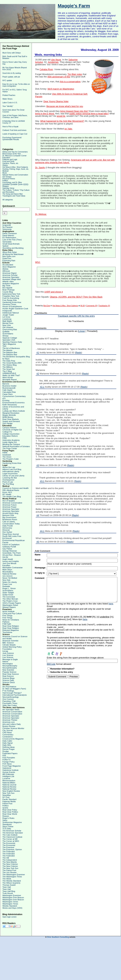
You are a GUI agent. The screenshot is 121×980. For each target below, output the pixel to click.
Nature (5, 662)
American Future (9, 505)
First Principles (9, 758)
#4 (38, 515)
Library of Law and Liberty (13, 476)
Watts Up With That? (11, 375)
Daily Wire (7, 745)
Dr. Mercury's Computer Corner (15, 156)
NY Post (6, 797)
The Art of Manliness (11, 348)
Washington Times (10, 902)
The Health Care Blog (12, 497)
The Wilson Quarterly (11, 883)
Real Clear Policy (10, 810)
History (5, 165)
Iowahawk (7, 455)
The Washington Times (12, 877)
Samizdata (7, 242)
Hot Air (5, 557)
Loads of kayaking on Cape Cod (15, 134)
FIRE (5, 438)
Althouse (6, 271)
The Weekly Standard (12, 881)
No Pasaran (7, 227)
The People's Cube (11, 459)
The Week (7, 879)
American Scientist (10, 641)
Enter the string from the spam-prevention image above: (75, 658)
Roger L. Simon (9, 588)
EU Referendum (9, 238)
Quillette (6, 332)
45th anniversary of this (59, 77)
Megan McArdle (9, 415)
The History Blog (9, 365)
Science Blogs (9, 678)
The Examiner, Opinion (12, 849)
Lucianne (6, 778)
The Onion (7, 457)
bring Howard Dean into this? (74, 111)
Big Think (6, 286)
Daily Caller (7, 741)
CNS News (7, 733)
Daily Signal (7, 743)
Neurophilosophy (10, 668)
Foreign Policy (9, 762)
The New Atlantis (10, 862)
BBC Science (8, 643)
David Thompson (10, 233)
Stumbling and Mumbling (13, 248)
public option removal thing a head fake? (89, 114)
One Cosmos (8, 699)
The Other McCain (10, 599)
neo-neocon (7, 576)
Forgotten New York (11, 296)
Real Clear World (10, 814)
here (111, 604)
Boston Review (9, 726)
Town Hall (7, 887)
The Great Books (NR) (12, 363)
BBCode (51, 664)
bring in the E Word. (45, 114)
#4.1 (42, 531)
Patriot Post (7, 804)
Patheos (6, 622)
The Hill (6, 858)
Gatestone (7, 768)
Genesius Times (9, 304)
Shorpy (5, 336)
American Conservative (12, 503)
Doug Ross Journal (11, 534)
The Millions (8, 367)
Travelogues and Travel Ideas (14, 196)
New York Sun (8, 793)
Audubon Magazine (11, 284)
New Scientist (8, 670)
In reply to (40, 573)
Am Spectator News (11, 710)
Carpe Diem (8, 394)
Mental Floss (8, 323)
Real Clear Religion (11, 626)
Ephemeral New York (11, 294)
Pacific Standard (9, 799)
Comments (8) (92, 306)
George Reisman (10, 551)
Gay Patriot (7, 549)
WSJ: (38, 262)
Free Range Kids (10, 300)
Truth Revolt (8, 893)
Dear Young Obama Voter (56, 101)
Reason (6, 816)
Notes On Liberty (10, 582)
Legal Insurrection (10, 474)
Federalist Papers (10, 753)
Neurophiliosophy (10, 666)
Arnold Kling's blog (10, 513)
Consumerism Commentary (14, 396)
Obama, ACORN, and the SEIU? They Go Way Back (76, 297)
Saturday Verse (8, 188)
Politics (5, 181)
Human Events (9, 772)
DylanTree (7, 258)
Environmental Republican (14, 540)
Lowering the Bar (10, 478)
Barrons (6, 384)
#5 (38, 542)
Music (5, 173)
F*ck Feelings (8, 691)
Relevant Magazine (11, 630)
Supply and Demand (11, 421)
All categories (8, 200)
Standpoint (7, 824)
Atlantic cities (8, 281)
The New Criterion (10, 864)
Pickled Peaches (9, 95)
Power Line (7, 584)
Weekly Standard (10, 906)
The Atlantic (7, 350)
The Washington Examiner (14, 875)
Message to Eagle (10, 659)
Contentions (8, 737)
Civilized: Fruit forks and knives (14, 130)
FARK (5, 453)
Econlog (6, 400)
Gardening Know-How (12, 302)
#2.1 (42, 387)
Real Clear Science (11, 674)
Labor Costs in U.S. (10, 103)
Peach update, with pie (11, 77)
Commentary (8, 735)
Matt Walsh (7, 321)
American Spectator (11, 277)
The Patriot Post (9, 870)
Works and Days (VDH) (12, 908)
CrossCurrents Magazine (13, 739)
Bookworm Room (10, 519)
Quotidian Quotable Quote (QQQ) (15, 184)
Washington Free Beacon (13, 898)
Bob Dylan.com (9, 256)
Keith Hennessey (10, 405)
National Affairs (9, 783)
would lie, (61, 116)
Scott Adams (8, 334)
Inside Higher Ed (9, 442)
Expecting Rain (9, 261)
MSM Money (8, 417)
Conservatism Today (11, 524)
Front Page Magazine (12, 766)
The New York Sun (10, 868)
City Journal (7, 730)
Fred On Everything (11, 298)
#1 (38, 353)
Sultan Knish (8, 595)
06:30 (82, 306)
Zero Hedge (7, 423)
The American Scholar (12, 831)
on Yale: (69, 129)
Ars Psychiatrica (9, 687)
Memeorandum (9, 781)
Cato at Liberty (9, 522)
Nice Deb (6, 580)
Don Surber (7, 532)
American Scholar (10, 275)
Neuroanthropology (11, 697)
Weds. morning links (48, 55)
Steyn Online (8, 826)
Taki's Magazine (9, 344)
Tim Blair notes (75, 74)
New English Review (11, 791)
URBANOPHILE (9, 373)
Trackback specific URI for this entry (76, 316)
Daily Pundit (8, 526)
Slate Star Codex (10, 705)
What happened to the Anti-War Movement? (62, 121)
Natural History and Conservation (15, 175)
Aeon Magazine (9, 267)
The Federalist (9, 852)
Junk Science (8, 653)
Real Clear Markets (11, 419)
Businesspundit (9, 388)
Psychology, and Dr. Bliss (12, 182)
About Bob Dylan (10, 252)
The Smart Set (9, 369)
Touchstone (7, 632)
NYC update (7, 80)
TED (4, 346)
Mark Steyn (7, 570)
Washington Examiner (12, 895)
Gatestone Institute (10, 770)
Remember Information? (62, 669)
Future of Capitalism (11, 545)
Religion (6, 186)
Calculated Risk (9, 392)
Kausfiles (6, 565)
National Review (9, 574)
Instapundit (7, 311)
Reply (78, 353)
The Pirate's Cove (10, 601)
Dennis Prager (9, 749)
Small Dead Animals (11, 244)
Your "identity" (8, 106)
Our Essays (7, 177)
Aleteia (5, 269)
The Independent (10, 860)
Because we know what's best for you (65, 106)
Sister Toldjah (8, 593)
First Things (7, 616)
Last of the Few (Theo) (12, 240)
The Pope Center (10, 448)
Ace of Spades (9, 501)
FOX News (7, 764)
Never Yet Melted (10, 578)
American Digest (9, 273)
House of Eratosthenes (12, 306)
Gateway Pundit (9, 547)
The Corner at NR (10, 839)
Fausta (5, 542)
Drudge (6, 751)
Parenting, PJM (9, 701)
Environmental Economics (13, 403)
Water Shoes (7, 99)
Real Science (8, 676)
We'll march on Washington (61, 89)
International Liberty (11, 471)
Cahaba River (46, 69)
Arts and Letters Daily (12, 724)
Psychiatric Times (10, 703)
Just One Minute (9, 563)
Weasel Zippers (9, 607)
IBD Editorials (8, 774)
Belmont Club (8, 515)
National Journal (9, 785)
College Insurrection (11, 434)
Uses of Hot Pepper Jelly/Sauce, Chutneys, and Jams (15, 116)
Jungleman (53, 62)
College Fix (7, 432)
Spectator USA (9, 340)
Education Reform (10, 436)
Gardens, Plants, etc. (11, 163)
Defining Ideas (9, 747)
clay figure (56, 60)
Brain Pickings (9, 290)
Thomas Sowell (9, 885)
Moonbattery (8, 572)
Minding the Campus (11, 444)
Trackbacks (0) (104, 306)
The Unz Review (9, 872)
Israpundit (7, 225)
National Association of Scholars (16, 446)
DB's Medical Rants (11, 490)
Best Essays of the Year (12, 154)
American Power (9, 507)
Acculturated (8, 265)
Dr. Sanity (40, 168)
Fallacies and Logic (10, 160)
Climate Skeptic (9, 645)
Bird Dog (47, 306)
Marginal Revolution (11, 413)
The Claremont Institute (12, 837)
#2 (38, 374)
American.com (9, 722)
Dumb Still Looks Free (12, 536)
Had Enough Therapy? (12, 693)
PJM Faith (7, 624)
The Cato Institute (10, 835)
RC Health (7, 494)
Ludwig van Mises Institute (14, 411)
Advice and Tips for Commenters (15, 152)
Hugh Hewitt (8, 559)
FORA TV (7, 760)
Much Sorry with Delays (12, 53)
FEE (4, 755)
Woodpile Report (10, 380)
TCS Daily (7, 829)
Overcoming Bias (10, 329)
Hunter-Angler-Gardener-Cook (15, 309)
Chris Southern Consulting (58, 937)
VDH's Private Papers (12, 603)
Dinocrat (6, 530)
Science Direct (9, 682)
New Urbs (7, 325)
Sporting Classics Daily (12, 342)
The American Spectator (13, 833)
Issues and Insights (11, 561)
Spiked (5, 246)
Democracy (7, 528)
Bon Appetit (7, 288)
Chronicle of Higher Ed (12, 430)
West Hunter (8, 377)
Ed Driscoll (7, 538)
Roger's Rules (8, 818)
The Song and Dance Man (13, 194)
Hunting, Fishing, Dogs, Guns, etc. (16, 169)
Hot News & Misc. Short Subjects (15, 167)
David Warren (8, 235)
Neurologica (8, 664)
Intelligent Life (8, 776)
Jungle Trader (8, 315)
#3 (38, 465)
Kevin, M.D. (7, 492)
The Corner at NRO (11, 841)
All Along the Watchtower (13, 254)
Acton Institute (9, 611)
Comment (40, 578)
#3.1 (42, 481)
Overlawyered (8, 480)
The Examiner (8, 847)
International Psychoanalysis (15, 695)
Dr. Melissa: (41, 214)
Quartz (5, 808)
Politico (5, 806)
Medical (5, 171)
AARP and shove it (54, 292)
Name (38, 555)
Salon (5, 820)
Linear (82, 331)
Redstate (6, 586)
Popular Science (9, 672)
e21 (4, 398)
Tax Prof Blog (8, 484)
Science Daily (8, 680)
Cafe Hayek (7, 390)
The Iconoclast (9, 597)
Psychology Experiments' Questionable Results (12, 139)
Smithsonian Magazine (12, 822)
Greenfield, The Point (11, 553)
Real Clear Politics (10, 812)
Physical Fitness (9, 179)
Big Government (9, 517)
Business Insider (9, 386)
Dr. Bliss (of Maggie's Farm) (14, 689)
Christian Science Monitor (13, 728)
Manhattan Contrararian (13, 568)
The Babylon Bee (10, 352)
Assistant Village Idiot (11, 279)
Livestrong (7, 319)
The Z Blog (7, 371)
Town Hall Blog (9, 891)
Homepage (40, 568)
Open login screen (9, 917)
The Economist (9, 843)
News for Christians (11, 620)
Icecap (5, 651)
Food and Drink (8, 161)
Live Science (8, 655)
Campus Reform (9, 428)
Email (38, 560)
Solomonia (7, 229)
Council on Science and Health (15, 488)
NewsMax (7, 795)
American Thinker (10, 720)
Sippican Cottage (10, 338)
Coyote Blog (8, 292)
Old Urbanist (8, 327)
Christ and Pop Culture (12, 613)
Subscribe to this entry (62, 672)
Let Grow (6, 317)
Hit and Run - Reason (12, 555)
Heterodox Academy (11, 440)
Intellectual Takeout (11, 313)
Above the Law (9, 467)
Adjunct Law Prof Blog (12, 469)
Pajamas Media (9, 801)
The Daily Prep (9, 361)
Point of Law (8, 482)
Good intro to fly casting (12, 73)
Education (6, 158)
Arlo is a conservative (70, 82)
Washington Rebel (10, 605)
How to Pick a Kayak (10, 127)
